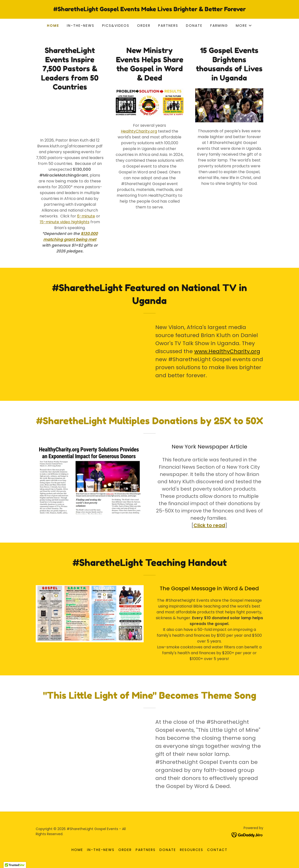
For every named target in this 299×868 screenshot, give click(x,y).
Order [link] (144, 26)
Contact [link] (217, 850)
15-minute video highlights (65, 222)
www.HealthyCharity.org (227, 351)
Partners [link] (168, 26)
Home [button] (77, 850)
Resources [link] (192, 850)
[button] (244, 26)
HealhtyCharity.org (139, 131)
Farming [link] (219, 26)
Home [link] (53, 26)
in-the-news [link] (81, 26)
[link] (149, 10)
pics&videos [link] (116, 26)
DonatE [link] (194, 26)
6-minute (86, 216)
